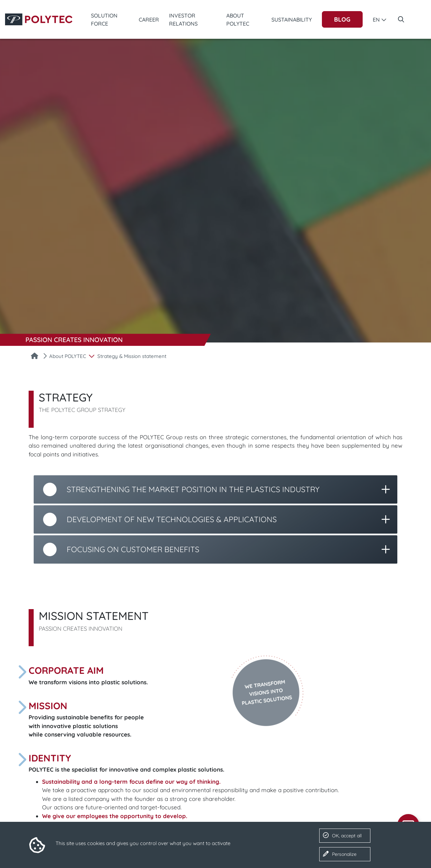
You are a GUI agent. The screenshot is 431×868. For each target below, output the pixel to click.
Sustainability (292, 20)
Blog (342, 19)
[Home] (35, 357)
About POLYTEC (238, 20)
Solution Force (104, 20)
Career (149, 20)
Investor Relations (183, 20)
